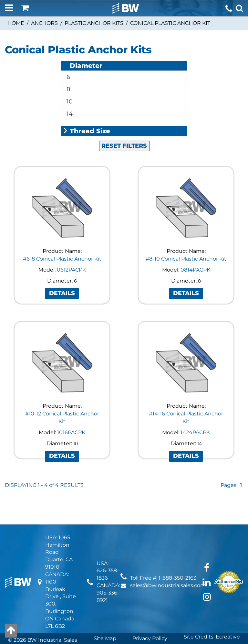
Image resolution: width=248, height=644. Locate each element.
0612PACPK (71, 216)
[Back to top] (11, 631)
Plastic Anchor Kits (94, 23)
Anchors (44, 23)
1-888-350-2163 (177, 524)
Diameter (83, 66)
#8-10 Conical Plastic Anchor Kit (186, 205)
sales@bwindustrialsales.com (168, 531)
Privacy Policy (150, 584)
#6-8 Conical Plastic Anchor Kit (62, 205)
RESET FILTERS (124, 92)
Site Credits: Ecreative (212, 583)
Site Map (105, 584)
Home (16, 23)
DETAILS (62, 239)
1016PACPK (71, 378)
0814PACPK (195, 216)
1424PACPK (195, 378)
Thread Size (86, 77)
